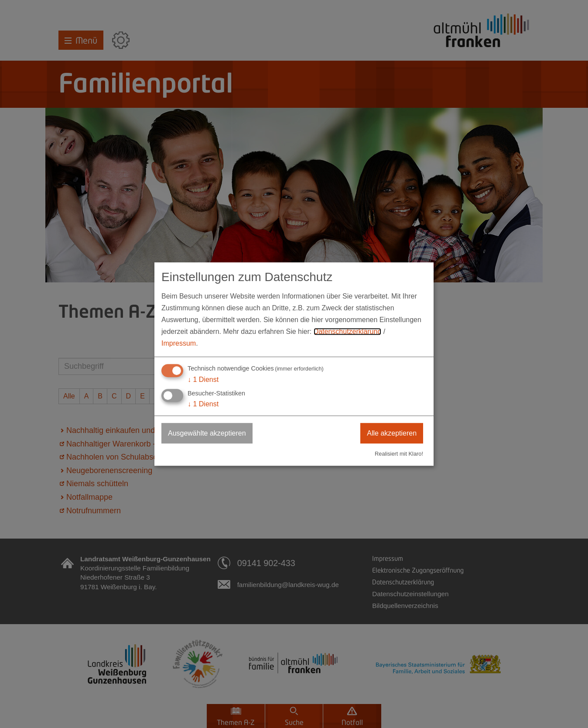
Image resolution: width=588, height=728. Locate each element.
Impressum (179, 344)
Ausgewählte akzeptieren (207, 433)
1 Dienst (203, 379)
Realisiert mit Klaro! (399, 454)
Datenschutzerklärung (348, 331)
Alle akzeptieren (392, 433)
